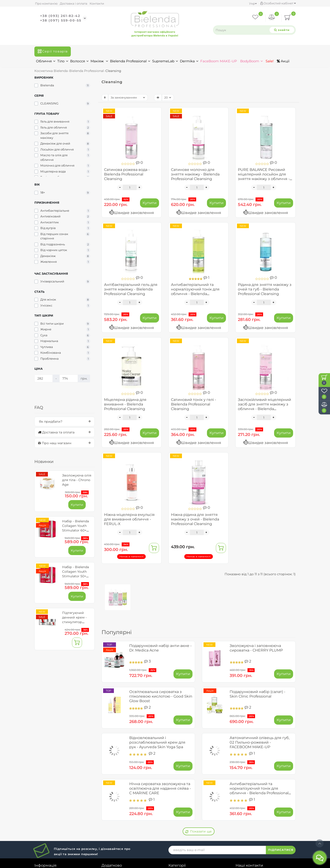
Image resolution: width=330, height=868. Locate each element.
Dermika (189, 61)
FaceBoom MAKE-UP (219, 61)
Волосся (79, 61)
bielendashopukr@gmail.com (268, 820)
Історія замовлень (119, 790)
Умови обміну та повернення (62, 804)
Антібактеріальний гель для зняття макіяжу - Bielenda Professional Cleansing (131, 289)
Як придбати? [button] (65, 422)
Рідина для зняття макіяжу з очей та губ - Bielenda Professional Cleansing (265, 289)
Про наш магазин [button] (65, 443)
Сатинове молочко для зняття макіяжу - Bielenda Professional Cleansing (195, 174)
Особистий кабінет (278, 3)
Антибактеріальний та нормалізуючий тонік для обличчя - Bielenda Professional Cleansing (195, 292)
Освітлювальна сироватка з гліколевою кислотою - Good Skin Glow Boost (161, 696)
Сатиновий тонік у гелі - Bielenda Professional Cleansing (194, 404)
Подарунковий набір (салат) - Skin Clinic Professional (257, 694)
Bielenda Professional (130, 61)
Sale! (269, 61)
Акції (283, 61)
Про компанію (46, 3)
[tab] (65, 422)
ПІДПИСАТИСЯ (281, 758)
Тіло (63, 61)
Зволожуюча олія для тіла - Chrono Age (77, 480)
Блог (39, 825)
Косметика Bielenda (51, 71)
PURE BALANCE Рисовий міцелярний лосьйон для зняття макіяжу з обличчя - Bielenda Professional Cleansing (264, 179)
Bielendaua (159, 864)
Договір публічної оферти (59, 797)
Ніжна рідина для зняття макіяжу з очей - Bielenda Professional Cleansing (195, 519)
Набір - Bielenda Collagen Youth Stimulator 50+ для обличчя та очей (76, 576)
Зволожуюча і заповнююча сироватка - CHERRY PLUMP (256, 648)
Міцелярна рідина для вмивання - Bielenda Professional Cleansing (125, 404)
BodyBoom (252, 61)
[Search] (282, 30)
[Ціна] (44, 378)
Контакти (97, 3)
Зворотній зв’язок (51, 818)
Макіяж (99, 61)
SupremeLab (165, 61)
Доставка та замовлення (57, 790)
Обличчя (46, 61)
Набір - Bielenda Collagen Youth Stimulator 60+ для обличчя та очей (76, 530)
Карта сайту (247, 836)
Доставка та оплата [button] (65, 432)
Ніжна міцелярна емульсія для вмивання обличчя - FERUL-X (129, 519)
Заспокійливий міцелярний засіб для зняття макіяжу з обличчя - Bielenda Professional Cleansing (264, 407)
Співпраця (44, 811)
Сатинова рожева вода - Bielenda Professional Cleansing (127, 174)
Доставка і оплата (74, 3)
